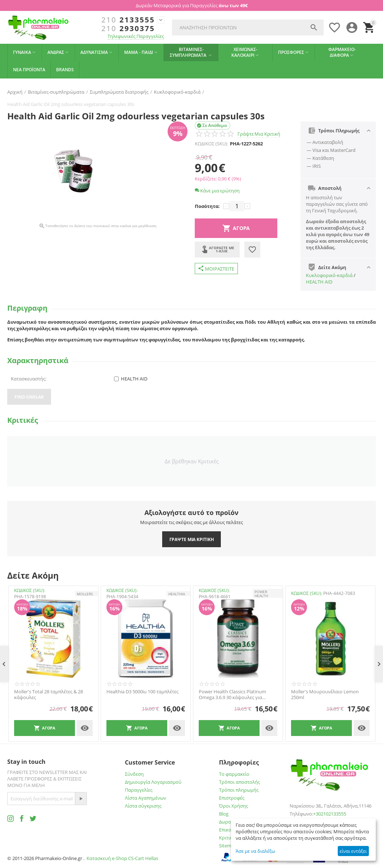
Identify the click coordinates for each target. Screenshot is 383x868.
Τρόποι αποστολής (239, 782)
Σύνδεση (134, 774)
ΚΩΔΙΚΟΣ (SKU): (211, 144)
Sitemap (228, 846)
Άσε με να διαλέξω (255, 851)
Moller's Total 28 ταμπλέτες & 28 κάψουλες (49, 695)
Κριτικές (228, 838)
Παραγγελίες (139, 790)
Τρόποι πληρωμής (239, 790)
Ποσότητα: (207, 206)
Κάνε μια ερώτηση (217, 191)
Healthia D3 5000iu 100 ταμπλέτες (142, 692)
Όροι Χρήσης (233, 806)
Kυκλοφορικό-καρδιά (329, 275)
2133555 (128, 20)
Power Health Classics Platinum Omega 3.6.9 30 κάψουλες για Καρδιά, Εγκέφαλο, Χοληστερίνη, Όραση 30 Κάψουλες (234, 695)
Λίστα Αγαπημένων (146, 798)
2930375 (128, 29)
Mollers (85, 594)
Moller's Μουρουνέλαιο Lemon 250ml (325, 695)
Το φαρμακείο (234, 774)
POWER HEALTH (261, 593)
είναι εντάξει (353, 851)
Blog (224, 814)
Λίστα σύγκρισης (143, 806)
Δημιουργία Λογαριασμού (153, 782)
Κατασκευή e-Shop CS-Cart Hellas (122, 858)
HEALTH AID (319, 282)
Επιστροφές (232, 798)
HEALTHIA (177, 594)
